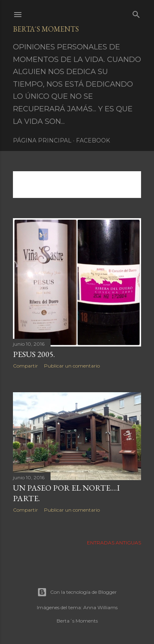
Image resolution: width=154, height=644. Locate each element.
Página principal (42, 140)
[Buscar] (136, 13)
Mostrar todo (43, 188)
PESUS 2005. (34, 354)
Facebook (93, 140)
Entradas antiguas (114, 543)
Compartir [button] (25, 366)
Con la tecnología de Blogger (77, 592)
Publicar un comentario (72, 366)
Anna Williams (100, 607)
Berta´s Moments (46, 29)
